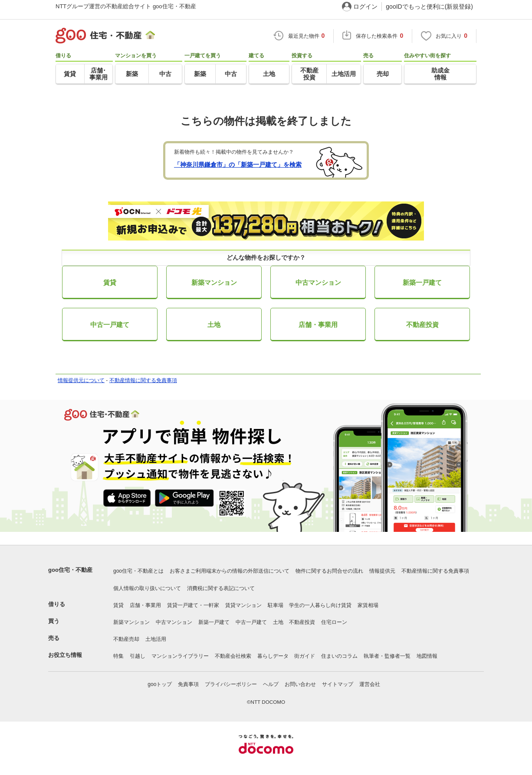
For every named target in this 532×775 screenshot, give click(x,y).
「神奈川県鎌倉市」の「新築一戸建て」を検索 (238, 165)
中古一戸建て (110, 325)
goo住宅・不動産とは (138, 571)
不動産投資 (422, 325)
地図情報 (427, 656)
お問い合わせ (300, 684)
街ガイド (305, 656)
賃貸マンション (243, 605)
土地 (214, 325)
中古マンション (318, 282)
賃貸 (110, 282)
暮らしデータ (273, 656)
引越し (138, 656)
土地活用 (156, 639)
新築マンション (214, 282)
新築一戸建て (422, 282)
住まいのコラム (339, 656)
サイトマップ (338, 684)
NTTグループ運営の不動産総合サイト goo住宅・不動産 (126, 6)
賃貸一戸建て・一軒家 (193, 605)
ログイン (365, 7)
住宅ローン (334, 622)
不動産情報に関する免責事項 (143, 380)
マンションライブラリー (180, 656)
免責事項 (188, 684)
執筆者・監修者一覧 (387, 656)
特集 (118, 656)
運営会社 (370, 684)
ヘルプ (271, 684)
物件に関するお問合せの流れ (329, 571)
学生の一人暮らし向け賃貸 (320, 605)
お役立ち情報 (65, 655)
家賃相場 (368, 605)
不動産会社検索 (233, 656)
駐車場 (276, 605)
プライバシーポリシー (231, 684)
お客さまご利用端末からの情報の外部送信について (230, 571)
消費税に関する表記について (221, 588)
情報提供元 (382, 571)
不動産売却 (126, 639)
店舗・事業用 (318, 325)
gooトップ (160, 684)
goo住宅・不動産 (70, 570)
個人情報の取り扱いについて (147, 588)
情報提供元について (81, 380)
